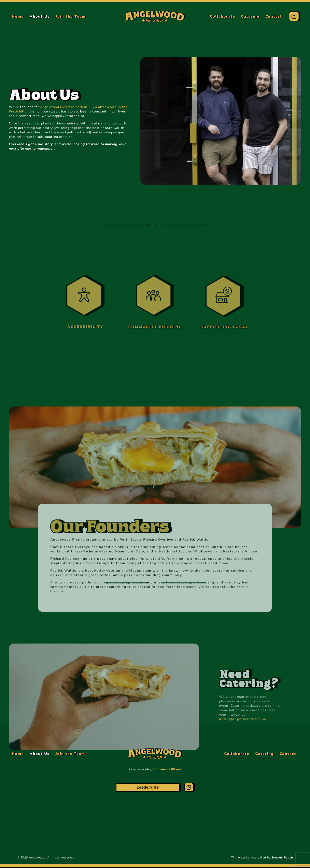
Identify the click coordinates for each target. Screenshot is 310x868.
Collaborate (223, 16)
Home (18, 16)
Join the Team (71, 16)
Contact (274, 16)
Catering (250, 16)
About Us (40, 16)
